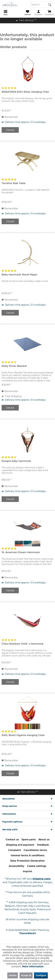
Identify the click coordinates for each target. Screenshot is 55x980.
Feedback (43, 845)
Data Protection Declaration (27, 861)
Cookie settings (37, 866)
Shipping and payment (20, 845)
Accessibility (17, 866)
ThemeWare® (28, 933)
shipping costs (42, 879)
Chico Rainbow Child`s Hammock (23, 644)
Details (10, 130)
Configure (41, 975)
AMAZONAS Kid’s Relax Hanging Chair (25, 92)
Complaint (15, 850)
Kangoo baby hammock (16, 461)
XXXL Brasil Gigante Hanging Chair (23, 735)
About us (44, 840)
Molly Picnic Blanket (14, 366)
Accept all (26, 975)
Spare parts (29, 840)
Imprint (27, 871)
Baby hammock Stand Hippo (19, 275)
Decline (13, 975)
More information (33, 967)
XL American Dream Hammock (21, 552)
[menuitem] (5, 13)
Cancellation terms (35, 850)
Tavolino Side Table (14, 183)
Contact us (12, 840)
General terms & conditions (28, 855)
